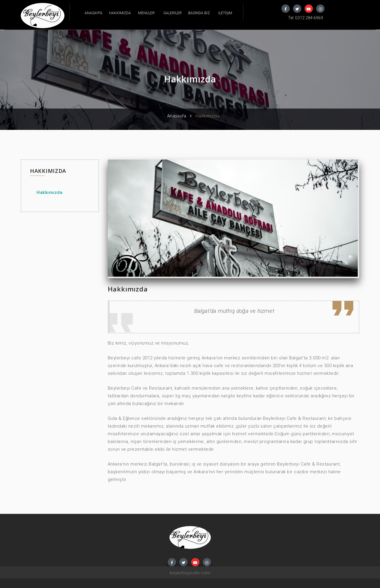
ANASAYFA (94, 13)
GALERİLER (172, 13)
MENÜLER (146, 13)
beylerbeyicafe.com (190, 573)
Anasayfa (177, 116)
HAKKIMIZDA (120, 13)
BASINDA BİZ (199, 13)
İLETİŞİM (225, 13)
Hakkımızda (49, 192)
